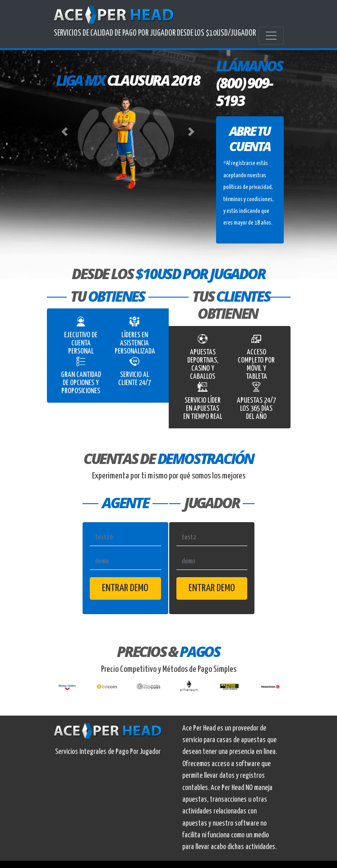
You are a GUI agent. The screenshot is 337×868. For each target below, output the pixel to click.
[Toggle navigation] (271, 36)
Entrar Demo (125, 588)
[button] (65, 132)
